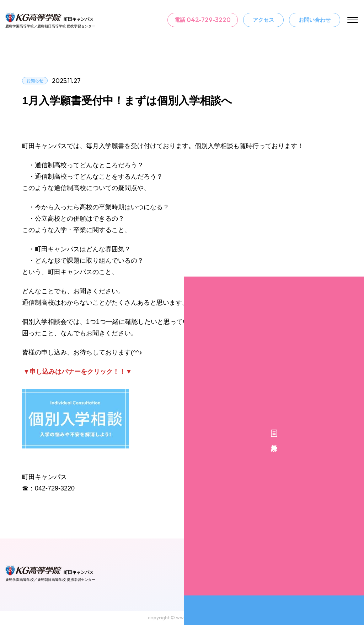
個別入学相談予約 (355, 337)
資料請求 (355, 277)
